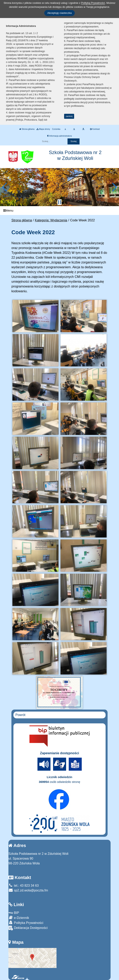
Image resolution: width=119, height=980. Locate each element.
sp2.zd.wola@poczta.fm (28, 890)
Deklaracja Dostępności (28, 928)
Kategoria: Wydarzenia (51, 220)
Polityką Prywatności (93, 3)
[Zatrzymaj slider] (59, 202)
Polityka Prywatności (26, 923)
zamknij (69, 116)
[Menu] (59, 211)
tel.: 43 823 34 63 (24, 886)
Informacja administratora (60, 136)
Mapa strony (43, 129)
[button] (5, 187)
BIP (14, 913)
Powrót (20, 715)
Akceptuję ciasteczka (59, 13)
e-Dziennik (19, 918)
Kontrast (95, 129)
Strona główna (27, 129)
